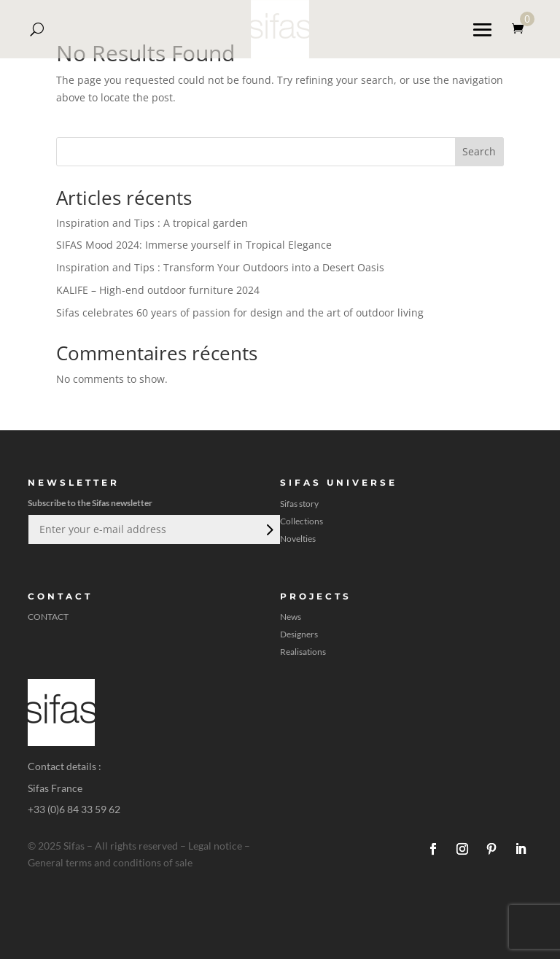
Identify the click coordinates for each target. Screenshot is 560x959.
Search (479, 151)
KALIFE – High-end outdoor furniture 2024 (158, 290)
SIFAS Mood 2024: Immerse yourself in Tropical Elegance (194, 245)
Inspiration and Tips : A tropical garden (152, 223)
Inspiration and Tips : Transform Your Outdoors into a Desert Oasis (220, 267)
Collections (302, 521)
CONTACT (48, 617)
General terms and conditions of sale (110, 862)
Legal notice (215, 846)
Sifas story (299, 504)
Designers (299, 634)
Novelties (298, 539)
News (291, 617)
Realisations (303, 652)
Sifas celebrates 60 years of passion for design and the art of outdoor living (240, 312)
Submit (268, 529)
